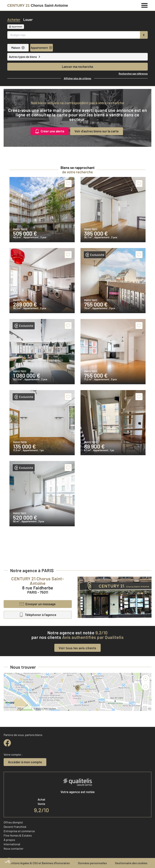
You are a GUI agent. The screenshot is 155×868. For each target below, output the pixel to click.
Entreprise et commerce (19, 831)
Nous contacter (14, 848)
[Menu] (145, 5)
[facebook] (7, 743)
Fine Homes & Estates (18, 835)
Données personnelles (92, 863)
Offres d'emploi (13, 822)
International (12, 844)
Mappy (39, 709)
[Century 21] (38, 5)
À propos (9, 840)
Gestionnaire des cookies (131, 863)
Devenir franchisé (15, 827)
